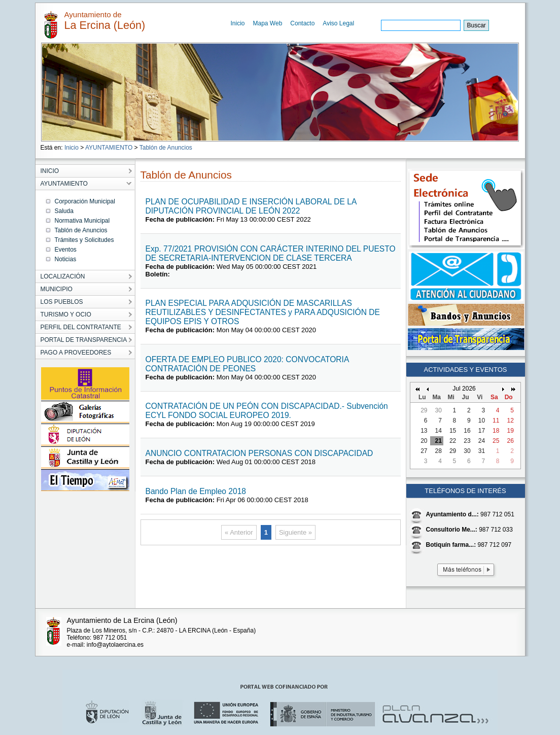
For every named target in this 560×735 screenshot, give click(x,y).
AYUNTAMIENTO (109, 148)
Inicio (238, 23)
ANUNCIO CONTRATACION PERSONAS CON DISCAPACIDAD (259, 453)
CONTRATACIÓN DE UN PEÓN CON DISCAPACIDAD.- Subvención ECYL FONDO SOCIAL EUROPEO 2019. (267, 411)
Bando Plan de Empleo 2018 (196, 491)
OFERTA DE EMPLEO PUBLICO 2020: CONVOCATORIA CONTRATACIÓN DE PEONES (247, 364)
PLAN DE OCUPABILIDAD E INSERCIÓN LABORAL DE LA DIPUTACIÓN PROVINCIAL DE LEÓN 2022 (251, 206)
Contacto (302, 23)
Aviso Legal (338, 23)
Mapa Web (268, 23)
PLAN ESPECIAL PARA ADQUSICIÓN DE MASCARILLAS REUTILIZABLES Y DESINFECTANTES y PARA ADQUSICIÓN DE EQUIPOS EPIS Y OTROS (263, 312)
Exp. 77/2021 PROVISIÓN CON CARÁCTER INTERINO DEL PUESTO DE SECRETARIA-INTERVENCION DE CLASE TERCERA (271, 253)
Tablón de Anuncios (166, 148)
